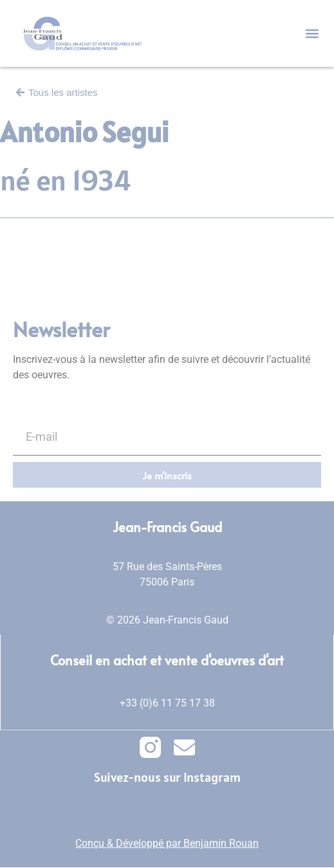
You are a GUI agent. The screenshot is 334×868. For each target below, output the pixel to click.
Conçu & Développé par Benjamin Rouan (167, 843)
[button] (312, 34)
